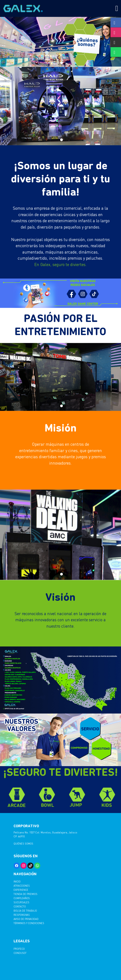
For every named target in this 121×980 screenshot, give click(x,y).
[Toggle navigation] (117, 8)
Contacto (20, 906)
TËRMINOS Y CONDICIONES (29, 923)
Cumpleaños (22, 898)
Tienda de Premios (25, 894)
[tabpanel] (60, 42)
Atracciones (22, 886)
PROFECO (19, 949)
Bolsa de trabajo (25, 911)
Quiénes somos (23, 844)
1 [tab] (61, 62)
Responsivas (22, 915)
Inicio (17, 881)
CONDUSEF (20, 953)
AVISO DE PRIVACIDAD (26, 919)
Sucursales (21, 902)
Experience (21, 890)
